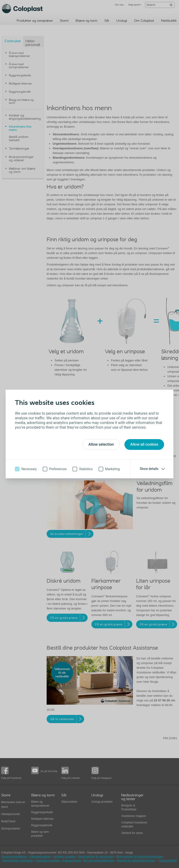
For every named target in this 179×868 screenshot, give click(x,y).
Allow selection (101, 444)
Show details (149, 469)
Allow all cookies (144, 444)
